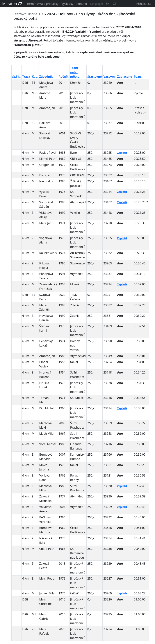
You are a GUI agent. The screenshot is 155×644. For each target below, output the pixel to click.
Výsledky (67, 4)
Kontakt (82, 4)
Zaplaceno (125, 77)
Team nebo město (75, 72)
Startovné (95, 77)
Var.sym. (109, 77)
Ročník (64, 77)
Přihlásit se (144, 4)
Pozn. (138, 77)
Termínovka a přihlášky (43, 4)
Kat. (35, 77)
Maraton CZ (12, 4)
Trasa (26, 77)
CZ (114, 4)
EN (108, 4)
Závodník (46, 77)
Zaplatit (122, 153)
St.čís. (17, 77)
